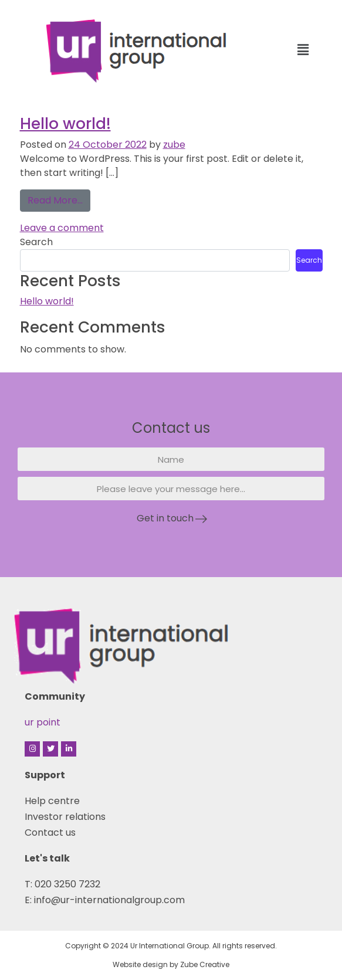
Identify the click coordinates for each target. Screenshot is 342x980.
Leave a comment (62, 228)
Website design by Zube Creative (171, 964)
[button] (303, 50)
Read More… (59, 198)
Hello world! (65, 123)
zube (174, 145)
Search (36, 242)
